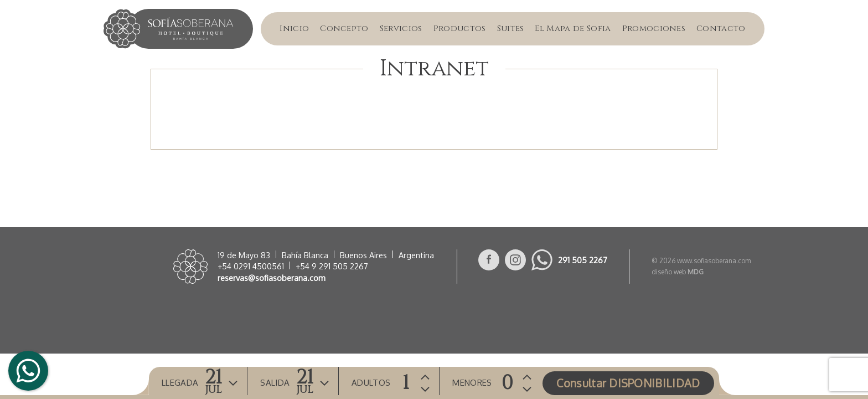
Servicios (401, 29)
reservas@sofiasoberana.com (272, 278)
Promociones (654, 29)
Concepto (344, 29)
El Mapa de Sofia (573, 29)
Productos (460, 29)
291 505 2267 (583, 260)
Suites (511, 29)
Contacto (721, 29)
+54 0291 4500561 (251, 266)
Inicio (294, 29)
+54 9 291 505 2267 (332, 266)
